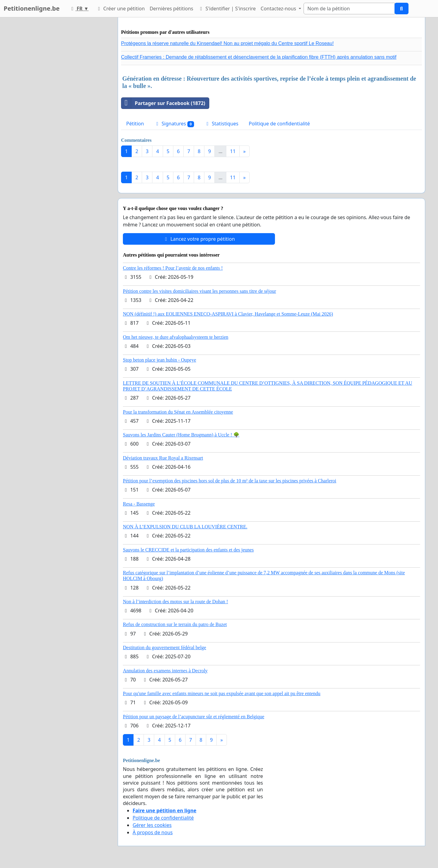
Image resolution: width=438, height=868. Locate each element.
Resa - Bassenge (139, 504)
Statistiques (221, 124)
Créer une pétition (120, 9)
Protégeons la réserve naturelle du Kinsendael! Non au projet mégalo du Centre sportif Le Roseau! (227, 43)
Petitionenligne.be (32, 8)
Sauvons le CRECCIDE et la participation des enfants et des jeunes (188, 550)
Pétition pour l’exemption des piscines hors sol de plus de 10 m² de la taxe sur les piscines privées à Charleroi (230, 481)
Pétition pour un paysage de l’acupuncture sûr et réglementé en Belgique (194, 717)
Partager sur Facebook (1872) (163, 103)
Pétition (135, 124)
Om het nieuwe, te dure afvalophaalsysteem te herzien (176, 337)
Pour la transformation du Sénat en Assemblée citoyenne (178, 412)
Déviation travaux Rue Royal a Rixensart (163, 458)
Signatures (174, 124)
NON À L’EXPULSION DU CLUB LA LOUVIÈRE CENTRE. (185, 527)
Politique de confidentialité (279, 124)
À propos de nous (153, 832)
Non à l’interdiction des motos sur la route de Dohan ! (176, 602)
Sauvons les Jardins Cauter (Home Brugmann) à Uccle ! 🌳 (181, 435)
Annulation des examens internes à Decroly (165, 671)
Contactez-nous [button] (279, 9)
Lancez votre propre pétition (199, 239)
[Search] (349, 9)
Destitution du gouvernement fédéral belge (165, 647)
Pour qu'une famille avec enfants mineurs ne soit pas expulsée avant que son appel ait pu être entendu (222, 693)
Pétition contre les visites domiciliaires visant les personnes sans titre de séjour (199, 291)
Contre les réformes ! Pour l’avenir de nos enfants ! (173, 268)
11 (233, 151)
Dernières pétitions (171, 9)
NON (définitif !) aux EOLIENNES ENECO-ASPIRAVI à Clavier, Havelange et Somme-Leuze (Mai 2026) (228, 314)
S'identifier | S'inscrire (227, 9)
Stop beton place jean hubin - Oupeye (160, 360)
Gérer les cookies (152, 825)
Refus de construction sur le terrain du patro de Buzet (175, 624)
